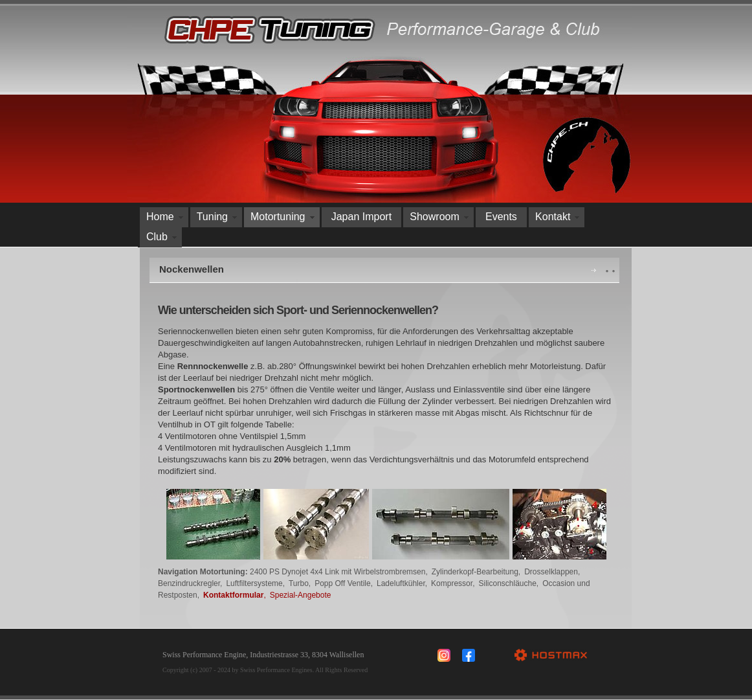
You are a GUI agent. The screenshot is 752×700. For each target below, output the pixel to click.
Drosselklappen (551, 572)
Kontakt (553, 217)
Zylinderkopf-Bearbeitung (475, 572)
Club (157, 237)
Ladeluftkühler (401, 583)
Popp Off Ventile (343, 583)
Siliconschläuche (507, 583)
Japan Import (361, 217)
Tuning (212, 217)
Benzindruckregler (189, 583)
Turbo (299, 583)
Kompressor (452, 583)
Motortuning (278, 217)
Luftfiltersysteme (254, 583)
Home (160, 217)
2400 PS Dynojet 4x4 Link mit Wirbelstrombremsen (337, 572)
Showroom (434, 217)
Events (501, 217)
